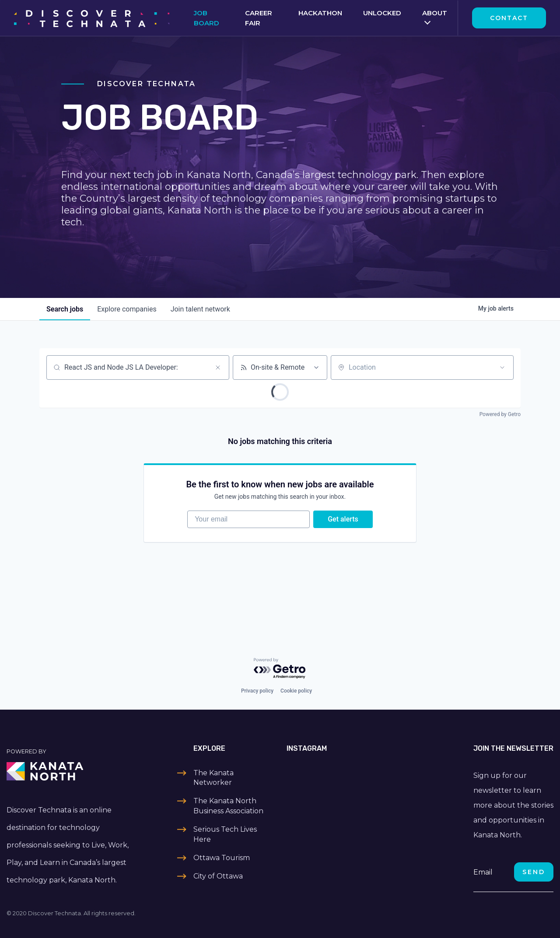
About (435, 13)
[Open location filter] (502, 367)
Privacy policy (257, 691)
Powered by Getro (500, 414)
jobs (65, 309)
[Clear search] (218, 367)
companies (127, 309)
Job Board (206, 18)
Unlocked (382, 13)
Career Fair (259, 18)
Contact (509, 18)
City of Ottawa (218, 876)
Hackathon (320, 13)
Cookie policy (296, 691)
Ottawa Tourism (222, 858)
